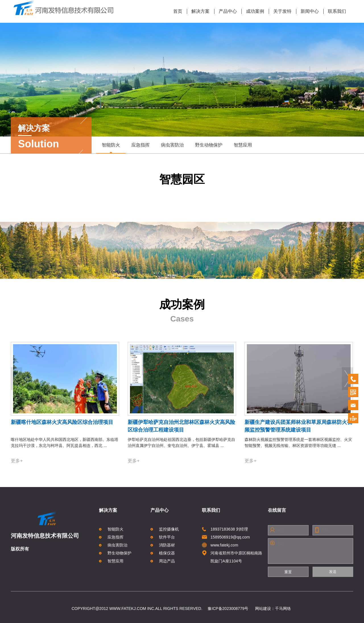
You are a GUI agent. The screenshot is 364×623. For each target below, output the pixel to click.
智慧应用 (243, 145)
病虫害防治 (172, 145)
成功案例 (253, 11)
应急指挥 (140, 145)
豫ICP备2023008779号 (228, 608)
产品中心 (226, 11)
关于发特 (280, 11)
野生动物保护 (209, 145)
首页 (178, 11)
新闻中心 (308, 11)
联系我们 (335, 11)
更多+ (17, 461)
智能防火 (111, 148)
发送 (333, 572)
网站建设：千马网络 (273, 608)
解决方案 (198, 11)
